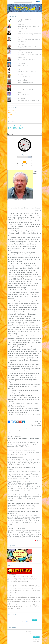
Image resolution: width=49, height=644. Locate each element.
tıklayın (10, 433)
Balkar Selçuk (21, 86)
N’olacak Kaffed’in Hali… (24, 95)
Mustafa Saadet (22, 38)
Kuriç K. (20, 69)
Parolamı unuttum (37, 640)
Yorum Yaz (38, 421)
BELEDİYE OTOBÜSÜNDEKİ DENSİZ (27, 60)
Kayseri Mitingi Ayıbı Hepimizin (25, 82)
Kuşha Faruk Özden (23, 80)
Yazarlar (39, 425)
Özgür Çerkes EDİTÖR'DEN (24, 20)
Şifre (31, 634)
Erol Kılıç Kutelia (22, 51)
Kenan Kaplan (21, 63)
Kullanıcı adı (29, 631)
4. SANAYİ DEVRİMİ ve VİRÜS (25, 77)
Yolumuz (20, 22)
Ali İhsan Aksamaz (22, 31)
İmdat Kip (20, 93)
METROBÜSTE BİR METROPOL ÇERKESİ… (28, 71)
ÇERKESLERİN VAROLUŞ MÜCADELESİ (27, 66)
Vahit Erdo (20, 75)
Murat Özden (21, 25)
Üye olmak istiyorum (36, 641)
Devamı (38, 541)
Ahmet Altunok (21, 58)
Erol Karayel (21, 44)
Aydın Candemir (22, 98)
